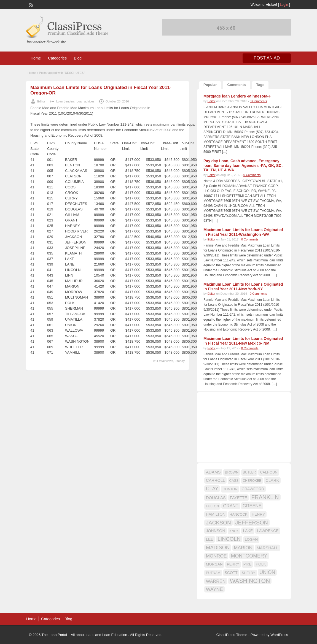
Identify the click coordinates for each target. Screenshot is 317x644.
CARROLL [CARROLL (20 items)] (215, 480)
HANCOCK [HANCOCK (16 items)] (239, 514)
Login (284, 5)
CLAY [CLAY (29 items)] (212, 489)
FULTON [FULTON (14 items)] (212, 506)
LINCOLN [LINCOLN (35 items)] (229, 539)
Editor (41, 101)
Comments (236, 85)
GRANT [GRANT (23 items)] (231, 506)
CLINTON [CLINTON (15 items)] (230, 489)
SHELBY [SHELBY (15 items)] (249, 573)
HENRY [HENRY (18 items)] (258, 514)
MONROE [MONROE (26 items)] (216, 556)
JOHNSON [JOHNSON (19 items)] (216, 531)
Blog (78, 58)
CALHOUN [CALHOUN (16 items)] (269, 472)
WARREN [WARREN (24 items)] (216, 581)
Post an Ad (267, 58)
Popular (210, 85)
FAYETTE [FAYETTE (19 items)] (238, 498)
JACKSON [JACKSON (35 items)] (218, 523)
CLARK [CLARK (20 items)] (272, 480)
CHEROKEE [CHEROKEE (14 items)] (252, 481)
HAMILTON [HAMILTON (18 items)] (216, 514)
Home (36, 58)
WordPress (279, 635)
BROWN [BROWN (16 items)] (232, 472)
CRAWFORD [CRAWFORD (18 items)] (253, 489)
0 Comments (258, 101)
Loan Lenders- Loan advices (75, 101)
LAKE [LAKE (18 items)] (248, 531)
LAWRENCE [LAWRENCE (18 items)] (268, 531)
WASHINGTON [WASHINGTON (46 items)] (250, 581)
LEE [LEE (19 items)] (210, 539)
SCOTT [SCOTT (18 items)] (231, 573)
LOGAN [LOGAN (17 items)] (251, 539)
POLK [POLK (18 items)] (261, 564)
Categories (57, 58)
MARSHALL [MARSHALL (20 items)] (268, 548)
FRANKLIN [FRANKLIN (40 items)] (265, 497)
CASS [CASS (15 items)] (234, 481)
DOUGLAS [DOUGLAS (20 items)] (216, 498)
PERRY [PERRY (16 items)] (233, 564)
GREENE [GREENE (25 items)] (252, 506)
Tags (260, 85)
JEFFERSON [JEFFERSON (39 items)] (252, 523)
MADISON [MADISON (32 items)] (218, 547)
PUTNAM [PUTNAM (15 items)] (213, 573)
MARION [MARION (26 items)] (243, 548)
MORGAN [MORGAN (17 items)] (214, 564)
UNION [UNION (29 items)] (267, 572)
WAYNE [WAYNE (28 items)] (214, 589)
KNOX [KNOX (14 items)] (234, 531)
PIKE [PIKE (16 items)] (247, 564)
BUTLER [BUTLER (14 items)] (249, 472)
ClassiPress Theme (232, 635)
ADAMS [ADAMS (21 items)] (213, 472)
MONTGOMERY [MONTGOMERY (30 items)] (249, 556)
